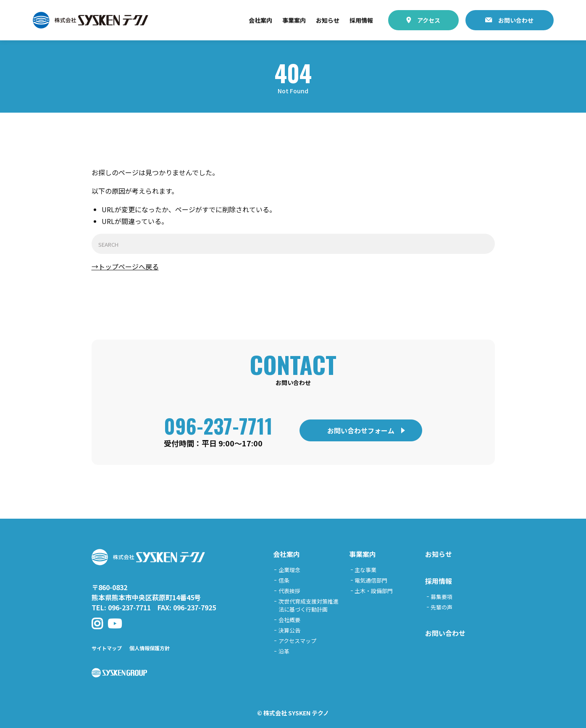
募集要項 (441, 597)
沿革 (284, 651)
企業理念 (289, 570)
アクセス (429, 20)
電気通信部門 (371, 580)
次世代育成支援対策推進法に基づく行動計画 (309, 605)
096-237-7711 (218, 426)
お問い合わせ (516, 20)
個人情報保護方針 (150, 648)
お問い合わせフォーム (361, 430)
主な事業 (365, 570)
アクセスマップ (297, 641)
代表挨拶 (289, 591)
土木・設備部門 (374, 591)
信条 (284, 580)
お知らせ (328, 20)
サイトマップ (107, 648)
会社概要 (289, 620)
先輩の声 (441, 607)
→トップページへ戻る (125, 266)
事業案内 (294, 20)
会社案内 (260, 20)
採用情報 (361, 20)
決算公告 (289, 630)
